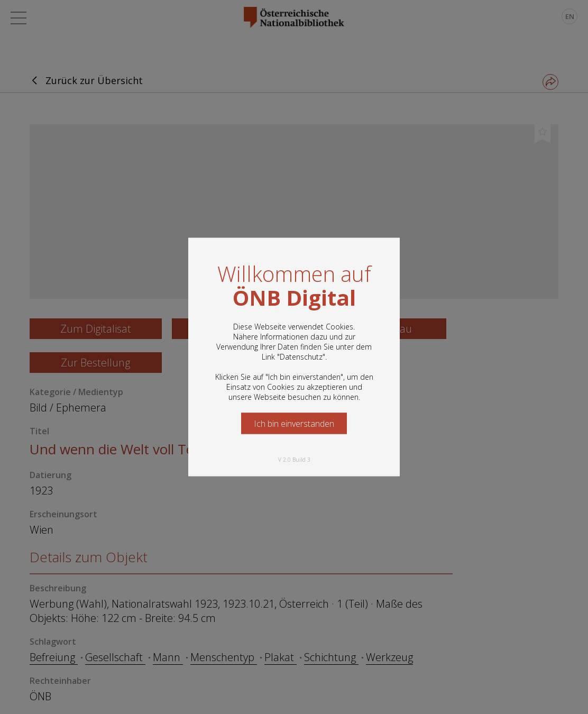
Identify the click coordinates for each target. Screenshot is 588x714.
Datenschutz (301, 357)
